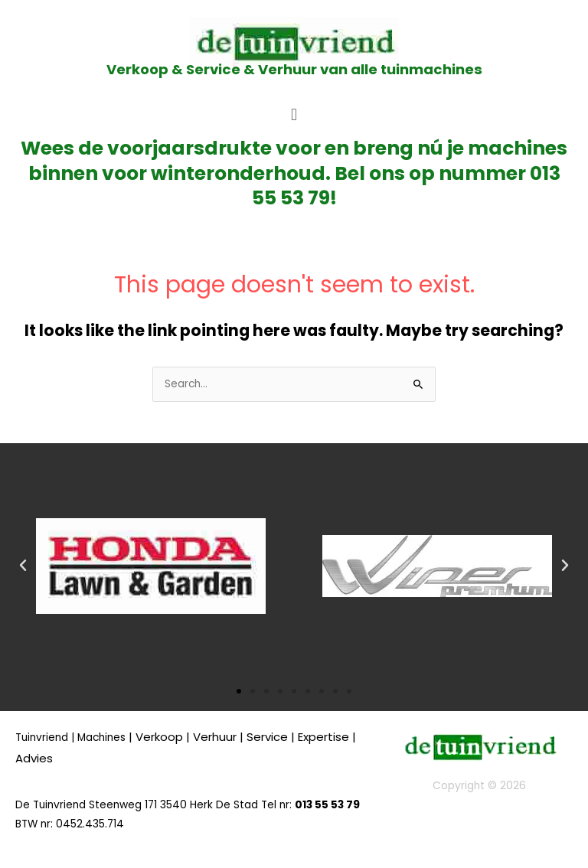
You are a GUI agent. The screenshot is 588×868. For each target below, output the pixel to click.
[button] (294, 114)
